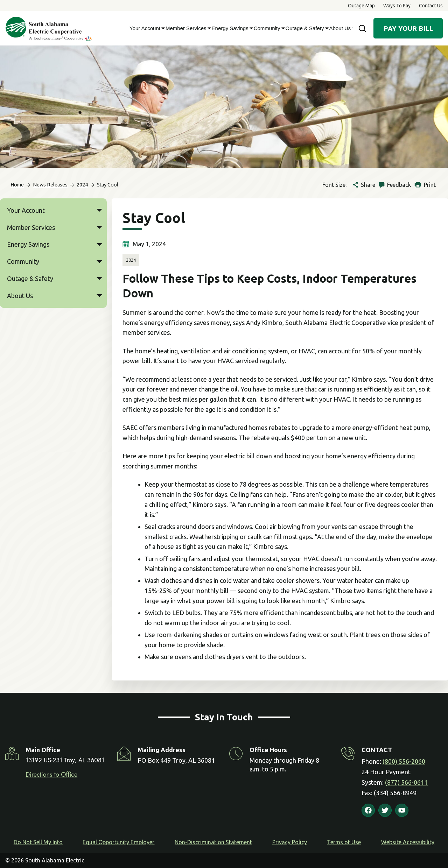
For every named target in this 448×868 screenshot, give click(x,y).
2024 (131, 260)
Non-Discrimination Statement (213, 842)
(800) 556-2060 (404, 761)
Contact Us (431, 6)
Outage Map (361, 6)
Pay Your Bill (408, 28)
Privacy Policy (290, 842)
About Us (341, 28)
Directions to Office (51, 775)
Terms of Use (344, 842)
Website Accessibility (408, 842)
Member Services (187, 28)
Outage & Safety (306, 28)
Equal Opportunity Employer (118, 842)
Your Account (146, 28)
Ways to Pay (397, 6)
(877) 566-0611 (406, 782)
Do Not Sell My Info (38, 842)
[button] (99, 210)
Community (268, 28)
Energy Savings (231, 28)
